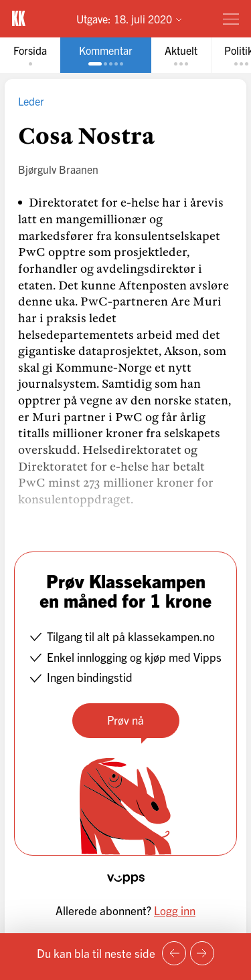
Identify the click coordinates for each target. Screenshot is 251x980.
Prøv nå (125, 720)
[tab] (30, 55)
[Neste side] (202, 953)
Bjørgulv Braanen (58, 169)
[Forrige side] (174, 953)
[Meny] (231, 19)
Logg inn (175, 910)
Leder (31, 101)
